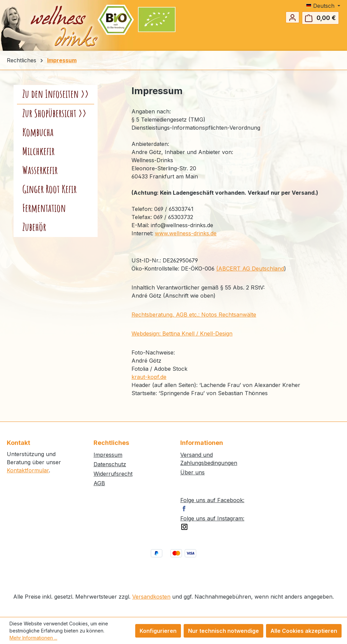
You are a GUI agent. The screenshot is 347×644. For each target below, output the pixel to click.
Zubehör (34, 228)
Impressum (108, 455)
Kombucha (38, 133)
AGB (99, 483)
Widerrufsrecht (113, 474)
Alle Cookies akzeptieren (304, 631)
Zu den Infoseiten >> (56, 94)
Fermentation (44, 209)
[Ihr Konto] (292, 17)
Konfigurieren (158, 631)
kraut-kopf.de (149, 377)
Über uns (192, 472)
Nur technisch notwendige (223, 631)
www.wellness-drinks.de (186, 233)
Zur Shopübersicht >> (54, 114)
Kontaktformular (28, 470)
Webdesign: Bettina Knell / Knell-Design (182, 334)
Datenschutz (110, 464)
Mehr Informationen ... (33, 638)
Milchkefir (38, 152)
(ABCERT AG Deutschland (250, 269)
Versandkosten (151, 597)
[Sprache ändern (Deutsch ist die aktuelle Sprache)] (323, 6)
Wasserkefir (40, 171)
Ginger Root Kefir (49, 190)
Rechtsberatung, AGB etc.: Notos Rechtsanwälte (194, 315)
